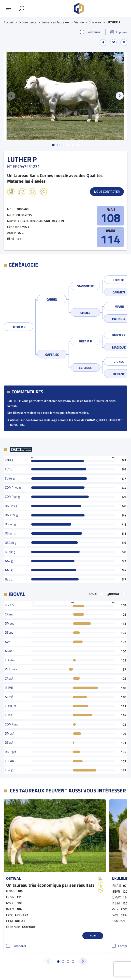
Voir (93, 935)
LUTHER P (19, 327)
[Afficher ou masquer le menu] (9, 9)
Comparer (90, 32)
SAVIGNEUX (85, 286)
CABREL (52, 299)
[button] (120, 96)
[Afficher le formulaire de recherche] (22, 9)
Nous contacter (107, 192)
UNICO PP (119, 335)
